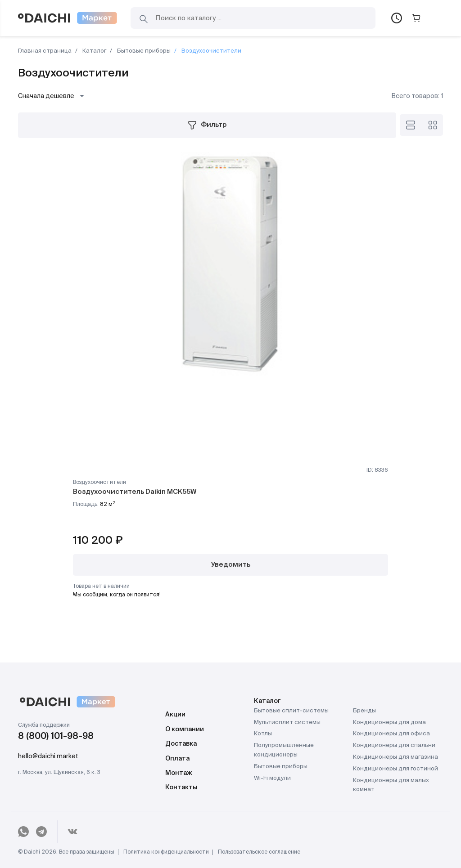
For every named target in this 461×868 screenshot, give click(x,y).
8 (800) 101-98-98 (56, 737)
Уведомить (231, 565)
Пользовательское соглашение (259, 852)
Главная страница (45, 51)
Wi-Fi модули (272, 778)
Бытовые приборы (143, 51)
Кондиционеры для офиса (391, 734)
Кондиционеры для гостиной (395, 769)
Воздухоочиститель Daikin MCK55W (135, 492)
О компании (185, 729)
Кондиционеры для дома (389, 723)
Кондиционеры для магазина (395, 757)
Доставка (181, 744)
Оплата (177, 759)
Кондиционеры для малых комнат (391, 785)
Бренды (364, 711)
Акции (175, 715)
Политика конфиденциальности (166, 852)
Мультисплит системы (287, 723)
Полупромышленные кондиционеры (284, 750)
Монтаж (179, 773)
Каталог (94, 51)
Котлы (263, 734)
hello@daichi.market (48, 756)
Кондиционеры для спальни (394, 745)
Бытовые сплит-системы (291, 711)
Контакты (181, 787)
